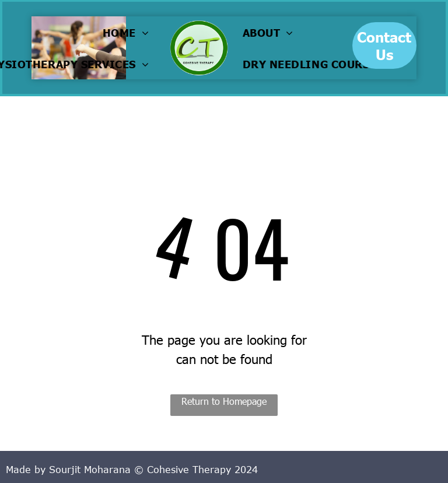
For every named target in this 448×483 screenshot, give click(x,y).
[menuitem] (129, 32)
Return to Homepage (224, 401)
